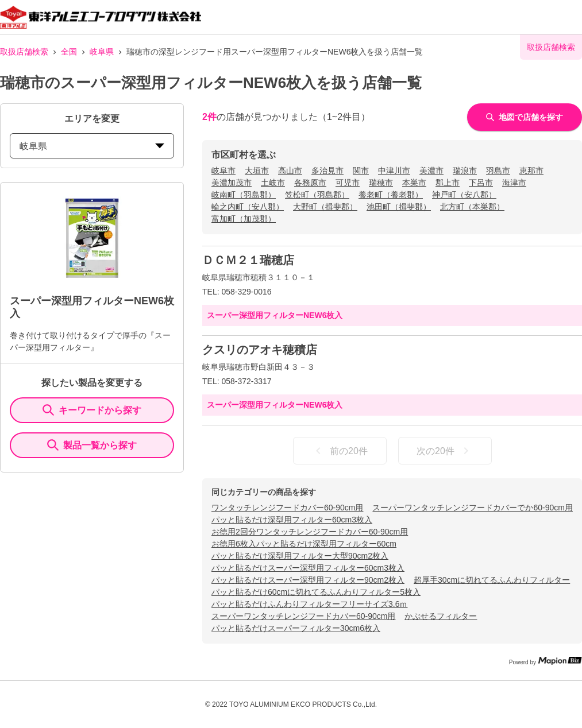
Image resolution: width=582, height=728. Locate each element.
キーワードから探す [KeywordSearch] (92, 410)
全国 (69, 52)
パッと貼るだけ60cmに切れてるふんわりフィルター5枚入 (316, 592)
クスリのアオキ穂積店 (260, 350)
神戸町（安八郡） (464, 195)
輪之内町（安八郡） (248, 207)
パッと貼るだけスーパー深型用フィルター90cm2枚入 (308, 580)
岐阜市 (223, 171)
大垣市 (257, 171)
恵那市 (531, 171)
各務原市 (310, 183)
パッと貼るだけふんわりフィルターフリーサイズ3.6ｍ (309, 604)
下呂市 (481, 183)
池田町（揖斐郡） (399, 207)
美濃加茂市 (232, 183)
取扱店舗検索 (24, 52)
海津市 (514, 183)
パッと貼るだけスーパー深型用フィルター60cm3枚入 (308, 568)
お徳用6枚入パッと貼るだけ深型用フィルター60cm (304, 544)
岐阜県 (102, 52)
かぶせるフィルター (441, 616)
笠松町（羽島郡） (317, 195)
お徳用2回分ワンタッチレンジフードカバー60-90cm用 (310, 532)
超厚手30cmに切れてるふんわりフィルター (492, 580)
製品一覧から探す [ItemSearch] (92, 445)
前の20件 (340, 451)
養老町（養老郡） (391, 195)
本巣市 (414, 183)
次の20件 (445, 451)
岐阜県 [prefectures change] (92, 146)
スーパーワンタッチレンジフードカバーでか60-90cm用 (472, 508)
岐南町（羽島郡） (244, 195)
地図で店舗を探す (525, 117)
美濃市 (431, 171)
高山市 (290, 171)
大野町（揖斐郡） (325, 207)
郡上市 (448, 183)
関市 (361, 171)
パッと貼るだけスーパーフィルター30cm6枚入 (296, 628)
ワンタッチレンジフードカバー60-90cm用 (287, 508)
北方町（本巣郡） (472, 207)
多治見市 (327, 171)
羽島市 (498, 171)
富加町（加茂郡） (244, 219)
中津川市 (394, 171)
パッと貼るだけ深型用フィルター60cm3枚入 (292, 520)
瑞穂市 (381, 183)
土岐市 (273, 183)
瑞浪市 (465, 171)
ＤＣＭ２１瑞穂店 (248, 260)
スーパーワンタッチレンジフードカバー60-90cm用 (303, 616)
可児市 (348, 183)
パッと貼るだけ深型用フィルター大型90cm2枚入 (300, 556)
